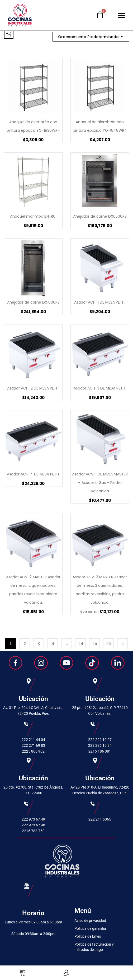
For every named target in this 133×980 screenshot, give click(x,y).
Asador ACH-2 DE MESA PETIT (33, 388)
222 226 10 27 (100, 740)
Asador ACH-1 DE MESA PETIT (100, 302)
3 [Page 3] (39, 644)
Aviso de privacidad (90, 921)
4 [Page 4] (53, 644)
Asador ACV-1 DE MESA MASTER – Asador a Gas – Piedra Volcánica (100, 483)
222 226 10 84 (100, 745)
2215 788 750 (33, 831)
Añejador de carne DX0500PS (100, 216)
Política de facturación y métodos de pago (94, 947)
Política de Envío (88, 936)
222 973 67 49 (33, 819)
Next (122, 644)
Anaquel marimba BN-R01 (33, 216)
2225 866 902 (33, 751)
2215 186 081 (100, 751)
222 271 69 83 (33, 745)
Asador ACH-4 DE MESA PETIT (33, 474)
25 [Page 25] (95, 644)
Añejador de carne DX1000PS (33, 302)
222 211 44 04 (33, 740)
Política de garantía (90, 928)
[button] (122, 15)
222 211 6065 (100, 819)
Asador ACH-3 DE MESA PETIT (100, 388)
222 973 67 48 (33, 825)
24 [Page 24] (81, 644)
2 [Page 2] (25, 644)
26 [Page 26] (109, 644)
